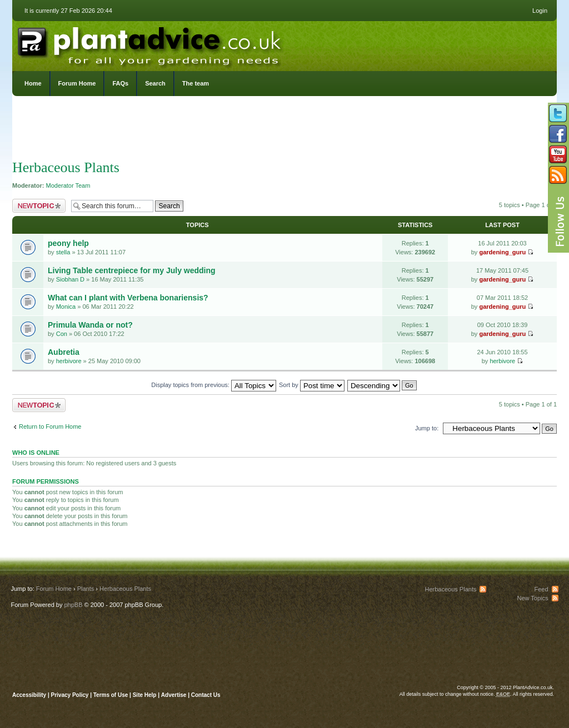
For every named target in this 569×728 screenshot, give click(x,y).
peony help (68, 243)
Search (155, 83)
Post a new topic (39, 206)
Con (62, 334)
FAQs (120, 83)
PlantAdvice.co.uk (151, 43)
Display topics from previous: (214, 385)
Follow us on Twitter (558, 113)
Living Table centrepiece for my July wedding (132, 270)
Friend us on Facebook (558, 134)
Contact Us (206, 695)
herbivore (69, 361)
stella (63, 252)
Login (540, 11)
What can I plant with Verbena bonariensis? (128, 298)
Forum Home (77, 83)
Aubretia (64, 352)
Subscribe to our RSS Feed (558, 175)
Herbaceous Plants (66, 167)
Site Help (145, 695)
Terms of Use (111, 695)
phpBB (73, 605)
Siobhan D (70, 279)
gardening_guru (502, 252)
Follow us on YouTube (558, 154)
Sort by (312, 385)
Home (33, 83)
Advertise (174, 695)
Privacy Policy (71, 695)
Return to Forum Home (50, 426)
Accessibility (29, 695)
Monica (66, 307)
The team (196, 83)
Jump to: (427, 428)
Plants (86, 589)
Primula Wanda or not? (90, 325)
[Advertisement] (284, 130)
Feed (541, 589)
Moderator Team (68, 185)
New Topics (532, 598)
